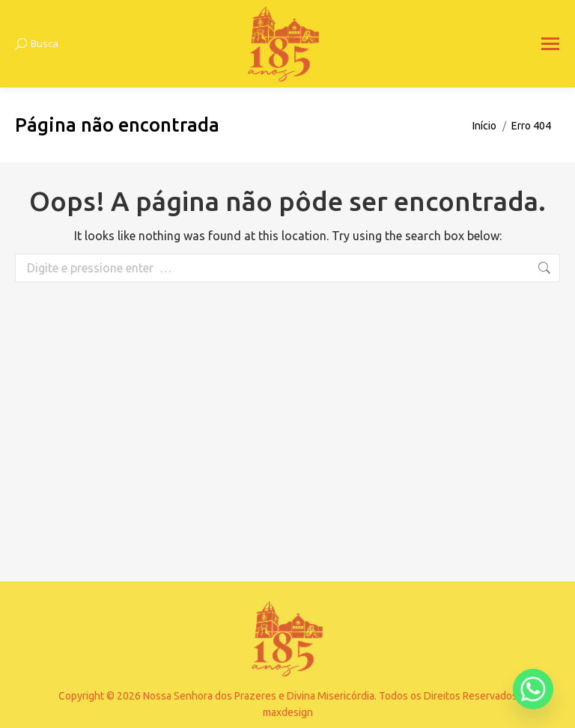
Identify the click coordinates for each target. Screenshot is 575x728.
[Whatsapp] (533, 689)
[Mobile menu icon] (550, 44)
